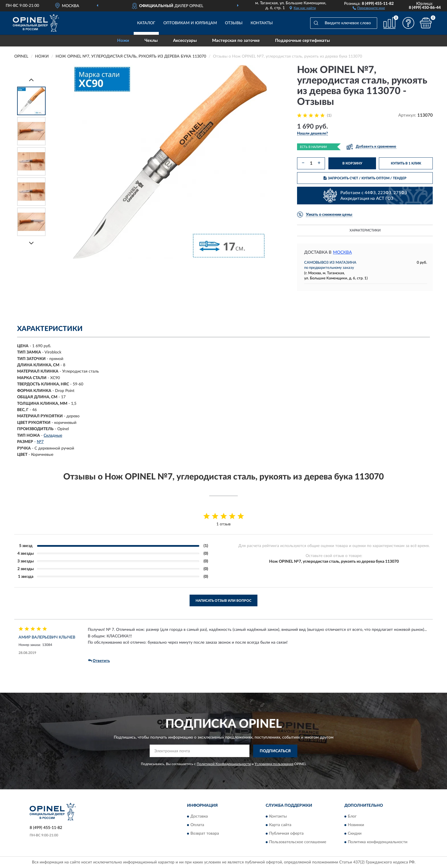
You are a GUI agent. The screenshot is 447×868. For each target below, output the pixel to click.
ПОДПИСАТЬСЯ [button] (275, 751)
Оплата (197, 825)
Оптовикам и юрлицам (190, 23)
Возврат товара (205, 834)
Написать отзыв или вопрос (223, 601)
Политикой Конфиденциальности (224, 764)
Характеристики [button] (365, 230)
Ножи (123, 41)
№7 (40, 442)
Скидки (355, 834)
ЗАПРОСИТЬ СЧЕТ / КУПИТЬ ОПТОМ (365, 178)
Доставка (199, 817)
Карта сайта (280, 825)
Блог (352, 817)
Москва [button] (342, 252)
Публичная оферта (286, 834)
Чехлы (151, 41)
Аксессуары (185, 41)
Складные (53, 436)
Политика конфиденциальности (378, 842)
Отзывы (234, 23)
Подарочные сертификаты (302, 41)
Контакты (262, 23)
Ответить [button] (99, 661)
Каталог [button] (146, 23)
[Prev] (31, 80)
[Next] (31, 243)
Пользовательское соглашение (298, 842)
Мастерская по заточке (236, 41)
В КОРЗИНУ (352, 163)
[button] (369, 8)
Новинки (356, 825)
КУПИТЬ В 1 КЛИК (406, 163)
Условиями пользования (274, 764)
